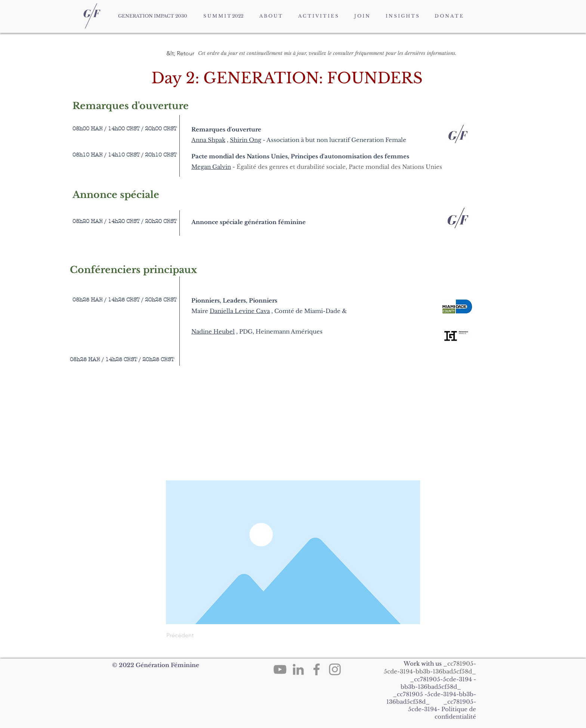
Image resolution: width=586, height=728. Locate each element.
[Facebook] (317, 669)
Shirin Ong (246, 140)
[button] (191, 53)
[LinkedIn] (298, 669)
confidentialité (455, 717)
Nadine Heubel (213, 332)
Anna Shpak (208, 140)
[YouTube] (280, 669)
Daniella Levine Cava (240, 311)
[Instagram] (335, 669)
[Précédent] (191, 635)
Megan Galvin (211, 167)
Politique (454, 709)
